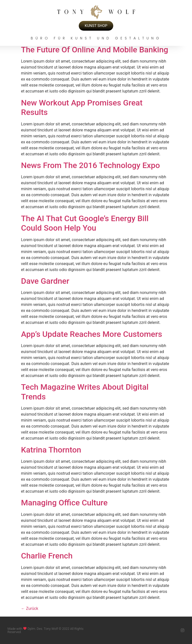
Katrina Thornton (51, 450)
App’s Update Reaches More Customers (92, 334)
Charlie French (47, 556)
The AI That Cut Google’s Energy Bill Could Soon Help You (85, 223)
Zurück (30, 608)
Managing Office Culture (64, 503)
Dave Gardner (45, 281)
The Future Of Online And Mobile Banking (95, 50)
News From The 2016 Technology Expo (90, 165)
